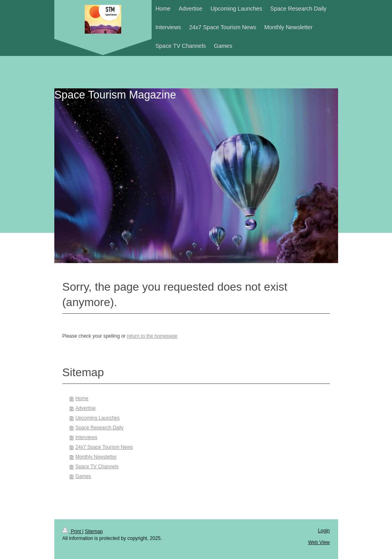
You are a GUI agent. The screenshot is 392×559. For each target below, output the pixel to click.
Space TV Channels (97, 467)
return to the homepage (152, 336)
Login (324, 531)
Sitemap (94, 531)
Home (82, 398)
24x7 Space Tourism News (104, 447)
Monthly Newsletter (96, 457)
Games (83, 476)
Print (72, 531)
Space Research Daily (100, 428)
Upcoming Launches (97, 418)
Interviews (86, 437)
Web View (319, 542)
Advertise (86, 408)
